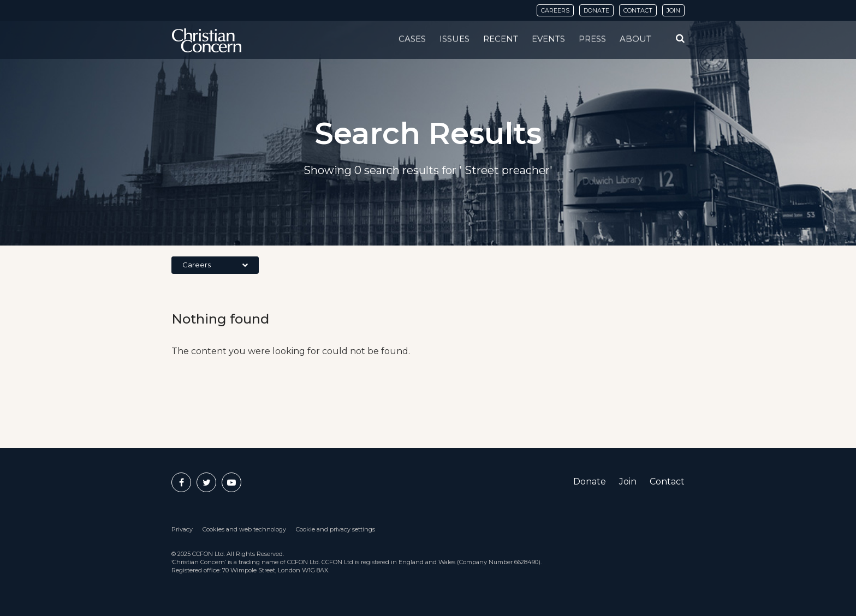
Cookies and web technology (244, 529)
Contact (638, 10)
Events (548, 39)
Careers (555, 10)
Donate (596, 10)
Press (592, 39)
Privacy (182, 529)
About (635, 39)
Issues (454, 39)
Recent (501, 39)
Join (673, 10)
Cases (412, 39)
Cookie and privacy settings (335, 529)
